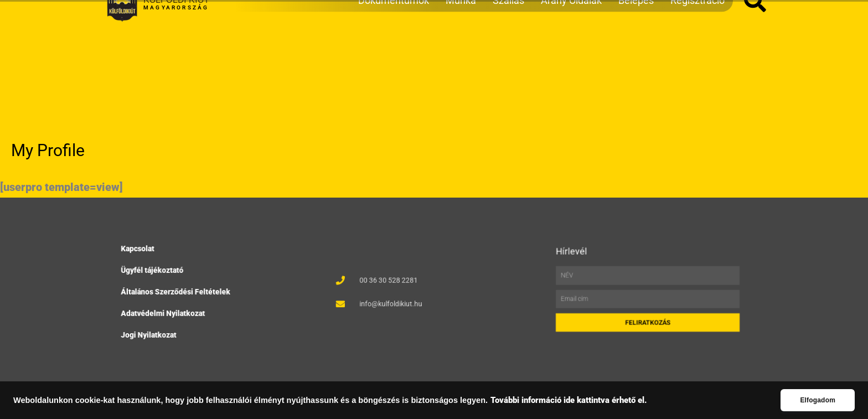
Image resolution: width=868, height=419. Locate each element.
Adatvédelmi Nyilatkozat (166, 312)
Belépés (636, 58)
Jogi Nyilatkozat (153, 332)
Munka (461, 58)
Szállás (508, 58)
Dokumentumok (394, 58)
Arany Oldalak (571, 58)
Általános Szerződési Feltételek (178, 292)
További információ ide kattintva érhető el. (569, 400)
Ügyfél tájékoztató (156, 271)
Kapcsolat (143, 252)
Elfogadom (818, 400)
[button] (755, 59)
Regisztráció (697, 58)
